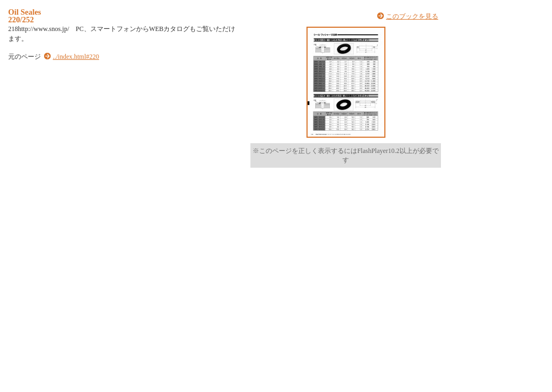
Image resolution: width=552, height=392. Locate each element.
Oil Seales (24, 12)
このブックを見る (412, 16)
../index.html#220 (76, 57)
